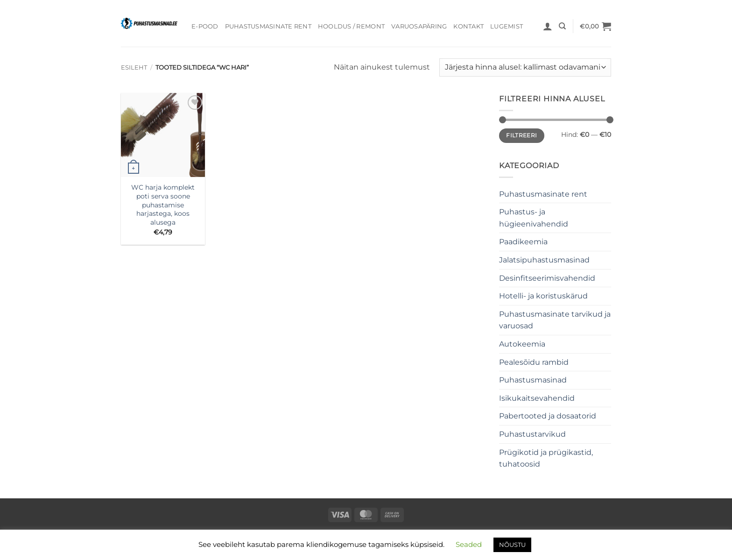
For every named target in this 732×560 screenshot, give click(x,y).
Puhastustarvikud (532, 434)
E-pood (205, 26)
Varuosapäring (419, 26)
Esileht (134, 67)
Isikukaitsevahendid (537, 398)
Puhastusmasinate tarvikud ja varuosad (555, 320)
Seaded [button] (469, 544)
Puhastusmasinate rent (268, 26)
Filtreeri (521, 135)
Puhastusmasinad (533, 380)
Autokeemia (522, 344)
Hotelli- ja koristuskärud (543, 296)
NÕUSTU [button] (512, 545)
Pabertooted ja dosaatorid (548, 416)
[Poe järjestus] (525, 67)
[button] (548, 26)
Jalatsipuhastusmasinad (544, 260)
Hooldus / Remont (351, 26)
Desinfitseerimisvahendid (547, 278)
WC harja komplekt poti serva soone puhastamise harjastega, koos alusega (163, 205)
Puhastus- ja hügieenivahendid (534, 218)
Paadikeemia (523, 242)
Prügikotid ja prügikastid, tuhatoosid (546, 458)
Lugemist (507, 26)
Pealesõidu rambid (534, 362)
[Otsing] (562, 26)
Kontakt (468, 26)
